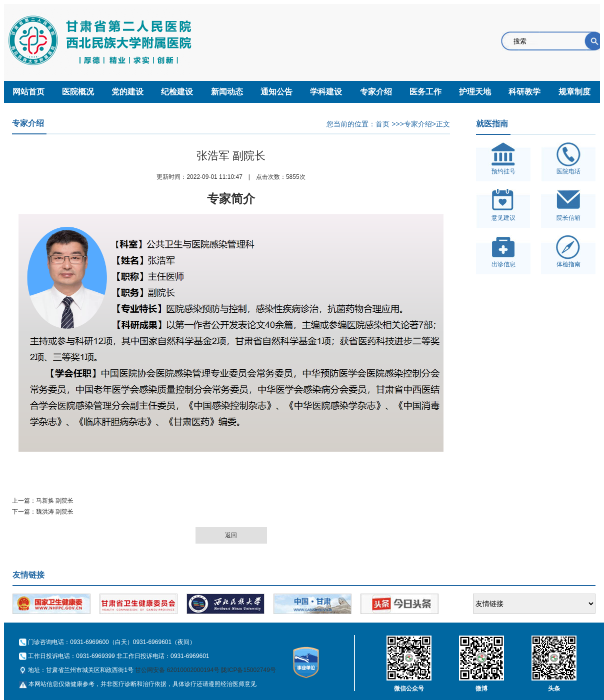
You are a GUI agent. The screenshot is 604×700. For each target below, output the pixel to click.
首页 (382, 124)
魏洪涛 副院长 (55, 512)
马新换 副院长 (55, 501)
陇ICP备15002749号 (248, 670)
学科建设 (326, 92)
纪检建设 (177, 92)
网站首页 (28, 92)
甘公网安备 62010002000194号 (177, 670)
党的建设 (127, 92)
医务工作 (425, 92)
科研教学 (524, 92)
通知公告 (276, 92)
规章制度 (574, 92)
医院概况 (78, 92)
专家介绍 (376, 92)
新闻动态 (227, 92)
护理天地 (475, 92)
